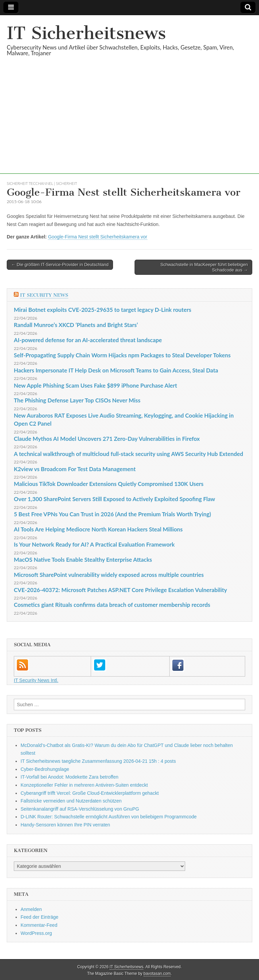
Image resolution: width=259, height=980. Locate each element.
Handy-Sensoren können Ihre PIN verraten (65, 825)
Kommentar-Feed (39, 925)
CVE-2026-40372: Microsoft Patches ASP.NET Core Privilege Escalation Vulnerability (120, 590)
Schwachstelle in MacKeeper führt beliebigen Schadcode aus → (204, 267)
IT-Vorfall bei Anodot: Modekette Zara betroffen (69, 777)
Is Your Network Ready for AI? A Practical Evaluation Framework (94, 544)
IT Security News (44, 295)
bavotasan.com (157, 974)
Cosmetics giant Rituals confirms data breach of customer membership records (112, 605)
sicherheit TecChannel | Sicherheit (42, 183)
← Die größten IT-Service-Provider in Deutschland (60, 265)
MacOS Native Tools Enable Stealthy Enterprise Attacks (83, 560)
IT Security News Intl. (36, 680)
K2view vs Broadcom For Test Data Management (75, 469)
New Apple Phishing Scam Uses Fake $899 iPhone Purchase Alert (95, 385)
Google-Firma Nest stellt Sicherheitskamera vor (97, 237)
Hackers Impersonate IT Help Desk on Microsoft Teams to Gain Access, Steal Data (116, 370)
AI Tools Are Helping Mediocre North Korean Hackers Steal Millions (98, 529)
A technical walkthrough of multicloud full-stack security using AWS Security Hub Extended (128, 454)
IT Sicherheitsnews (86, 33)
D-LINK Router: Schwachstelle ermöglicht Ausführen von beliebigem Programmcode (109, 817)
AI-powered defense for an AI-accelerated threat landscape (88, 340)
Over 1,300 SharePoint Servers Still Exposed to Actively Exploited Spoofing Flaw (114, 499)
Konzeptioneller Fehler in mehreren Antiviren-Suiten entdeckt (84, 785)
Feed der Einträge (39, 917)
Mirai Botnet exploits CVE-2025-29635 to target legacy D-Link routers (103, 310)
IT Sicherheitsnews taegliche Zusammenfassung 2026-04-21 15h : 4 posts (98, 761)
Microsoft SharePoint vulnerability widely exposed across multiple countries (109, 575)
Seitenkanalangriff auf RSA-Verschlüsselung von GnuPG (80, 809)
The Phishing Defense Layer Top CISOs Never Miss (77, 400)
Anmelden (31, 909)
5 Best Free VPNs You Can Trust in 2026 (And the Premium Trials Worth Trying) (112, 514)
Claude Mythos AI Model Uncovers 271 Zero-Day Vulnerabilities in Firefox (107, 439)
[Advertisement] (129, 127)
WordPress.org (36, 933)
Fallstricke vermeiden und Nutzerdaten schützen (71, 801)
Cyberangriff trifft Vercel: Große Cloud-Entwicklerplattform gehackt (90, 793)
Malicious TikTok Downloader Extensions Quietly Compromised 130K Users (109, 484)
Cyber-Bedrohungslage (45, 769)
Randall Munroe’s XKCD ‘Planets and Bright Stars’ (76, 325)
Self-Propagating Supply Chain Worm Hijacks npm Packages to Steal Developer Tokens (122, 355)
